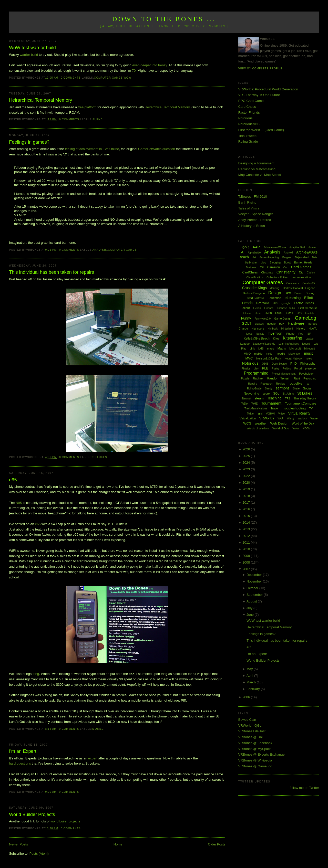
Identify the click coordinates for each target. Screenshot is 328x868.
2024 (247, 463)
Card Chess (247, 107)
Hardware (296, 323)
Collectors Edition (278, 277)
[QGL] (245, 247)
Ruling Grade (248, 141)
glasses (259, 324)
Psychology (306, 374)
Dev (288, 293)
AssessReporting (269, 257)
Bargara (287, 257)
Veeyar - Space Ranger (256, 214)
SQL (276, 394)
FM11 (290, 313)
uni (260, 413)
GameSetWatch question (157, 149)
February (254, 689)
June (251, 615)
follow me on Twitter (304, 788)
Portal (298, 368)
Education (274, 298)
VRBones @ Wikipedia (255, 760)
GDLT (247, 323)
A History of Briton (252, 226)
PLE (265, 368)
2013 (247, 529)
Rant (297, 378)
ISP (309, 334)
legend (306, 344)
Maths (282, 348)
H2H (282, 324)
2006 (247, 697)
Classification (255, 277)
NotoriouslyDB (249, 124)
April (250, 676)
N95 (19, 503)
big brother (251, 263)
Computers (293, 283)
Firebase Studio (286, 308)
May (250, 669)
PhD (99, 119)
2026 (247, 449)
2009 (247, 556)
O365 (265, 364)
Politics (287, 369)
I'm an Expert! (23, 751)
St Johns (288, 394)
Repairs (252, 384)
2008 (247, 562)
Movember (295, 354)
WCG (247, 423)
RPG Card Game (251, 101)
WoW (127, 78)
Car (285, 267)
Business (251, 267)
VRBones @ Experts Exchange (262, 754)
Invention (275, 333)
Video (281, 414)
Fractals (310, 313)
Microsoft (295, 348)
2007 (247, 569)
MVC (249, 358)
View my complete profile (260, 68)
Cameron (274, 267)
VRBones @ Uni (250, 737)
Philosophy (308, 364)
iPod (301, 334)
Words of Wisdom (258, 428)
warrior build (29, 55)
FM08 (268, 313)
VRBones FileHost (252, 731)
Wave (314, 418)
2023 (247, 469)
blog (264, 262)
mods (269, 354)
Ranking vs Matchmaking (257, 169)
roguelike (296, 383)
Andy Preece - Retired (255, 220)
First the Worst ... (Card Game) (261, 130)
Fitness (247, 313)
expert (93, 758)
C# (262, 267)
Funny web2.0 (263, 319)
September (255, 595)
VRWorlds (267, 418)
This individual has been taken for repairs (52, 272)
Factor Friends (249, 113)
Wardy (291, 419)
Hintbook (273, 329)
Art (254, 257)
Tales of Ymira (249, 208)
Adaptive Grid (297, 247)
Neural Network (293, 359)
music (309, 353)
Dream (298, 293)
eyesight (286, 303)
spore (266, 394)
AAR (256, 247)
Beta (315, 257)
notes (309, 359)
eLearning (293, 298)
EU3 (275, 303)
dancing (275, 288)
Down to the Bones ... (164, 19)
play (256, 369)
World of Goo (281, 428)
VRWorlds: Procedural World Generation (268, 89)
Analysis (100, 250)
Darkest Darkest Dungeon (299, 288)
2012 (247, 536)
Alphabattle (254, 253)
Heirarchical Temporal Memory (40, 100)
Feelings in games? (29, 142)
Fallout (245, 308)
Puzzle (245, 378)
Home (118, 844)
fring (36, 674)
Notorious (245, 118)
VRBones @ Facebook (255, 743)
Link (252, 348)
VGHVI (270, 414)
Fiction (257, 308)
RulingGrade (254, 389)
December (255, 575)
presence (310, 369)
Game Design (283, 319)
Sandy (269, 389)
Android (288, 253)
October (253, 588)
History (301, 329)
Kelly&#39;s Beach (257, 338)
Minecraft (309, 349)
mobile (98, 729)
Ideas (249, 334)
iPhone (290, 334)
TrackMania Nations (256, 409)
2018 (247, 496)
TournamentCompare (301, 403)
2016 (247, 509)
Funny (246, 318)
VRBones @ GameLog (255, 766)
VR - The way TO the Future (259, 95)
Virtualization (248, 418)
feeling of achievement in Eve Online (92, 149)
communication (301, 277)
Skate (296, 389)
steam (259, 398)
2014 (247, 522)
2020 (247, 483)
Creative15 (309, 283)
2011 (247, 542)
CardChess (250, 272)
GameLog (306, 318)
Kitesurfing (293, 338)
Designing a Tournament (256, 163)
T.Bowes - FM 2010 (253, 197)
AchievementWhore (275, 247)
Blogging (275, 262)
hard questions (20, 763)
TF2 (288, 398)
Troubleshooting (294, 408)
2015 (247, 516)
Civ (301, 272)
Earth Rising (247, 202)
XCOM (307, 428)
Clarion (311, 273)
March (252, 682)
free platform (87, 107)
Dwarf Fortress (255, 298)
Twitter (251, 414)
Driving (310, 293)
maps (270, 348)
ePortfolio (263, 303)
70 (134, 71)
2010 (247, 549)
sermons (283, 388)
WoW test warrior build (32, 48)
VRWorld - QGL (250, 726)
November (255, 581)
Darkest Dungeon (254, 293)
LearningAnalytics (289, 344)
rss (307, 384)
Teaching (274, 398)
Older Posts (217, 844)
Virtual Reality (299, 413)
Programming (256, 373)
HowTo (313, 329)
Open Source (279, 364)
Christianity (286, 272)
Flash (258, 313)
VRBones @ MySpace (255, 749)
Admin (312, 247)
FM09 (279, 313)
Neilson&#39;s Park (269, 358)
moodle (280, 354)
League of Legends (264, 344)
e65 (13, 480)
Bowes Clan (247, 720)
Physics (246, 369)
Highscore (258, 329)
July (250, 608)
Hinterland (287, 329)
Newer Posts (18, 844)
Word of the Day (303, 424)
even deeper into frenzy (150, 65)
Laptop (310, 339)
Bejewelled (302, 257)
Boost (288, 263)
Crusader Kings (255, 288)
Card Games (301, 267)
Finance (269, 308)
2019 (247, 489)
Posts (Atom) (39, 854)
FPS (299, 313)
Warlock (302, 419)
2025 (247, 456)
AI (94, 119)
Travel (274, 408)
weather (261, 423)
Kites (276, 338)
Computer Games (108, 78)
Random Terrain (279, 378)
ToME (254, 404)
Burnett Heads (303, 262)
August (252, 601)
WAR (280, 419)
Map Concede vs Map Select (260, 175)
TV (311, 408)
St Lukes (100, 457)
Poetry (276, 369)
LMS (261, 349)
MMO (247, 354)
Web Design (279, 423)
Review (281, 384)
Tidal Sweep (247, 136)
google (271, 324)
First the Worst (307, 308)
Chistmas (267, 272)
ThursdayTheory (305, 398)
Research (266, 384)
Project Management (284, 374)
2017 (247, 502)
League (245, 344)
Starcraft (246, 399)
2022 (247, 476)
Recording (310, 378)
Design (275, 293)
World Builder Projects (32, 814)
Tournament (271, 403)
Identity (260, 334)
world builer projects (65, 821)
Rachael (258, 378)
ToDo (244, 404)
